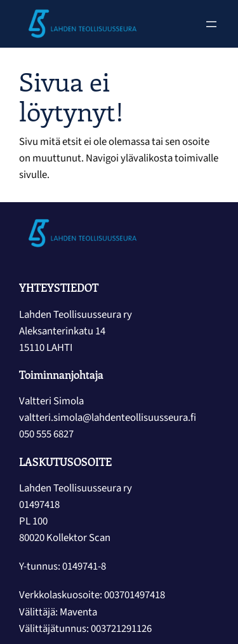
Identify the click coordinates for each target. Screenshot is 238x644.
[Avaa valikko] (211, 24)
